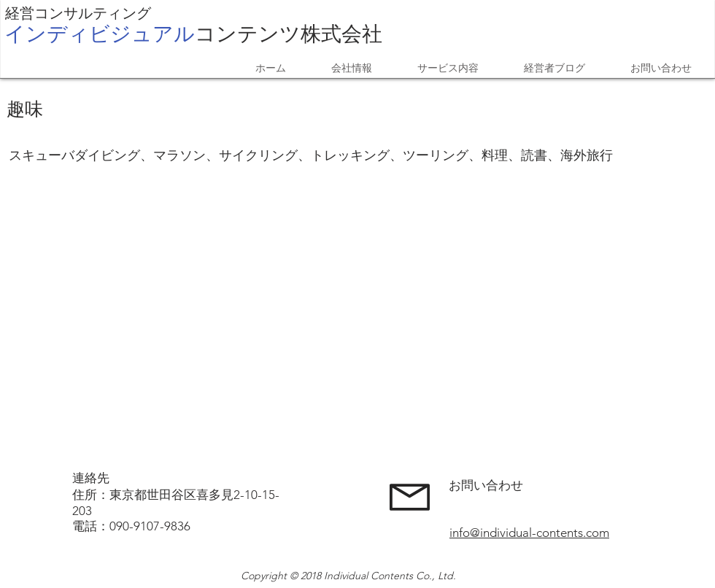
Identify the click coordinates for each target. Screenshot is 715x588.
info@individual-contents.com (529, 533)
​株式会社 (193, 34)
